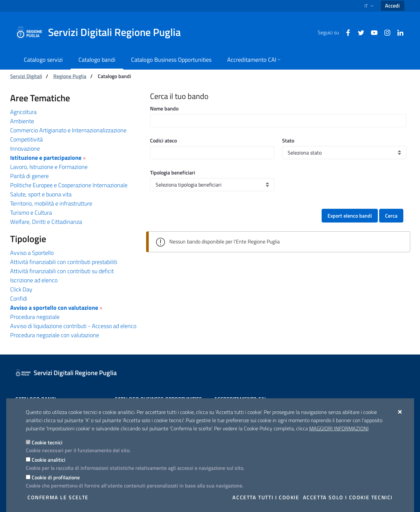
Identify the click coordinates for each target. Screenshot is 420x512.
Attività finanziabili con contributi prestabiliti (64, 262)
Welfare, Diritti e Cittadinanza (46, 222)
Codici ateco (163, 140)
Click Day (21, 289)
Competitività (26, 139)
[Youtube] (372, 32)
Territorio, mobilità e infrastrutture (51, 203)
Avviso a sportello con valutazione (54, 308)
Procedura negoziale (35, 317)
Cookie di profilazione (56, 477)
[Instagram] (385, 32)
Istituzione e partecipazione (46, 158)
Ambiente (22, 121)
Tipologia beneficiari (173, 173)
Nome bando (164, 108)
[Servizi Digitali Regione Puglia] (102, 32)
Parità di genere (29, 176)
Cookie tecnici (47, 442)
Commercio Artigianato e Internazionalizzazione (68, 130)
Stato (288, 140)
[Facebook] (345, 32)
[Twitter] (359, 32)
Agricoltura (23, 112)
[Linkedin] (398, 32)
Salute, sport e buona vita (41, 194)
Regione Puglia (70, 76)
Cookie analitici (49, 460)
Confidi (19, 298)
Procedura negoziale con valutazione (55, 335)
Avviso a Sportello (32, 253)
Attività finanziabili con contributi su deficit (62, 271)
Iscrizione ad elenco (34, 280)
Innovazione (25, 149)
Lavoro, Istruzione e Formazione (49, 167)
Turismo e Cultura (31, 213)
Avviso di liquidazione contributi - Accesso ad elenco (73, 326)
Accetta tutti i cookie (266, 497)
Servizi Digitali (26, 76)
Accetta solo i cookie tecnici (348, 497)
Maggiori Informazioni (339, 428)
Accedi (392, 6)
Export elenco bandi (350, 216)
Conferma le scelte (58, 497)
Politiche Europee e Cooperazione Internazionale (69, 185)
